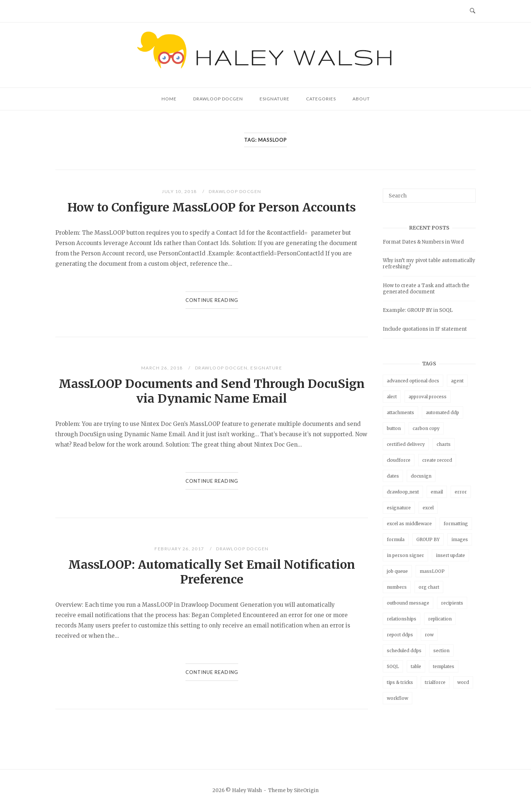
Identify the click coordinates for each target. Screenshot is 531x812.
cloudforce (399, 460)
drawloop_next (403, 492)
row (429, 635)
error (461, 492)
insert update (450, 555)
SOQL (393, 666)
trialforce (435, 682)
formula (396, 539)
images (460, 539)
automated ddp (442, 412)
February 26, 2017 (180, 549)
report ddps (400, 635)
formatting (456, 524)
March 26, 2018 (163, 368)
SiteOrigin (306, 790)
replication (440, 619)
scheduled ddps (404, 651)
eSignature (275, 99)
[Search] (467, 192)
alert (392, 397)
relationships (402, 619)
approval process (428, 397)
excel (428, 508)
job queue (397, 571)
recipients (452, 603)
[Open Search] (473, 11)
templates (444, 666)
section (441, 651)
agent (457, 381)
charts (444, 444)
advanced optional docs (413, 381)
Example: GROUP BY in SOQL (418, 310)
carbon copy (426, 428)
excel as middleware (409, 524)
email (437, 492)
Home (169, 99)
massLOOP (432, 571)
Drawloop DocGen (218, 99)
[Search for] (429, 196)
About (361, 99)
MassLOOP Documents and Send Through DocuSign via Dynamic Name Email (212, 391)
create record (437, 460)
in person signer (405, 555)
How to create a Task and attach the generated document (426, 289)
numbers (397, 587)
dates (393, 476)
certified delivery (406, 444)
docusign (421, 476)
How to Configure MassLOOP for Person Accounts (212, 207)
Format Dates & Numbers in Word (423, 242)
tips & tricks (400, 682)
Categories (321, 99)
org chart (429, 587)
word (463, 682)
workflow (398, 698)
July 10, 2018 (180, 191)
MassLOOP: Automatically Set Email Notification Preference (212, 572)
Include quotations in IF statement (425, 329)
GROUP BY (428, 539)
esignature (399, 508)
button (394, 428)
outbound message (408, 603)
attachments (400, 412)
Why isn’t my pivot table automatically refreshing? (429, 264)
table (416, 666)
